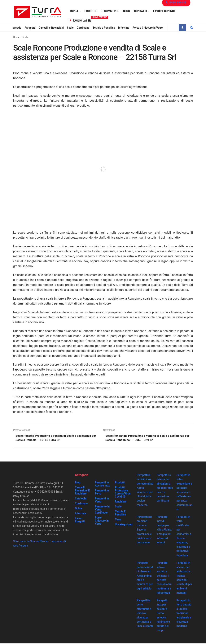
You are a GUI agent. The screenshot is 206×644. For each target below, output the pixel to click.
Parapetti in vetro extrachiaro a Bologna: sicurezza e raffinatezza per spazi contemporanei (184, 493)
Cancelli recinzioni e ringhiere (82, 491)
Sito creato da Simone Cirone (30, 542)
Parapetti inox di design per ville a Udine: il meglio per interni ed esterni (164, 530)
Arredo (17, 28)
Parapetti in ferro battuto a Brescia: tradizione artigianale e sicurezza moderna (184, 614)
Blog (127, 11)
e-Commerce (110, 11)
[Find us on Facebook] (182, 28)
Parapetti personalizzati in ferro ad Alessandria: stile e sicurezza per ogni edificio (145, 576)
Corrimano (83, 28)
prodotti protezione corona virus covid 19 (123, 493)
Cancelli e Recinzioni (51, 28)
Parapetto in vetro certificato (102, 510)
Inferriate (124, 28)
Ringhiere (121, 502)
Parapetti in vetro (102, 501)
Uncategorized (124, 525)
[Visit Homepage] (37, 12)
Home (16, 37)
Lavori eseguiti (80, 520)
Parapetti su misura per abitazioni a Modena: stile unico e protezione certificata (165, 488)
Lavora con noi (164, 11)
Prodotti (91, 11)
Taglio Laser (80, 20)
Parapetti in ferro (102, 493)
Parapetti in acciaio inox (102, 485)
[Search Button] (192, 28)
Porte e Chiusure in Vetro (148, 28)
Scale (70, 28)
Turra (74, 11)
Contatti (140, 11)
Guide (79, 509)
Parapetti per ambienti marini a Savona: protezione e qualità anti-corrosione (145, 530)
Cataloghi (81, 499)
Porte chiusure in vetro (102, 521)
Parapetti (30, 28)
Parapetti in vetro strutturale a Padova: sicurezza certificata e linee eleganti (145, 614)
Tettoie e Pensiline (104, 28)
